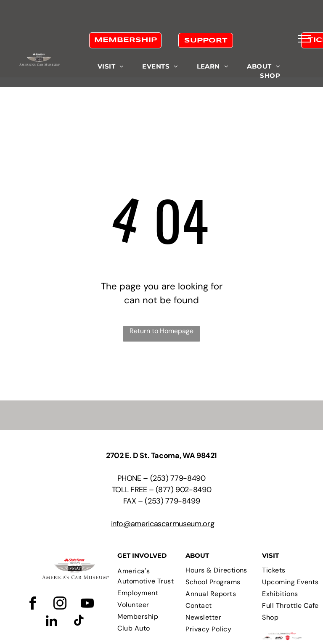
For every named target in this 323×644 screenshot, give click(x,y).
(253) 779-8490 (178, 478)
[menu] (304, 39)
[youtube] (87, 605)
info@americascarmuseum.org (163, 524)
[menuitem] (111, 67)
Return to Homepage (161, 331)
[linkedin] (51, 622)
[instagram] (60, 605)
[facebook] (32, 605)
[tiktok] (79, 622)
